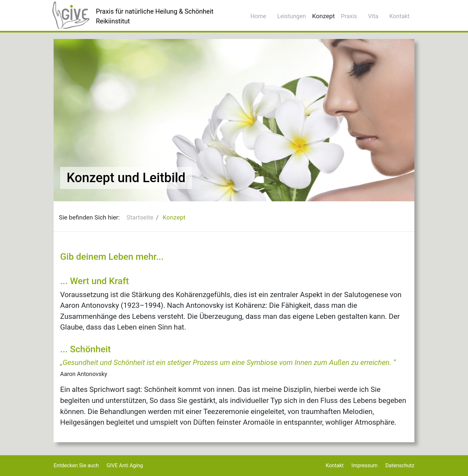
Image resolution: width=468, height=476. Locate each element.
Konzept (323, 16)
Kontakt (399, 16)
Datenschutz (400, 465)
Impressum (364, 465)
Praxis (349, 16)
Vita (373, 16)
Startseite (140, 217)
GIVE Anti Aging (125, 465)
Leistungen (292, 16)
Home (258, 16)
